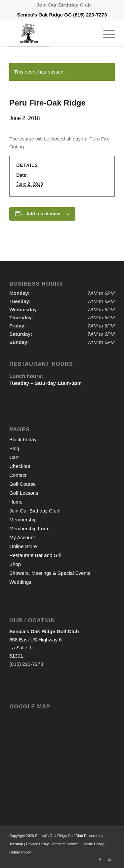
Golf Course (22, 484)
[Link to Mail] (110, 860)
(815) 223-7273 (90, 15)
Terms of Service (65, 844)
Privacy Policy (37, 844)
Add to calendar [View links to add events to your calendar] (44, 214)
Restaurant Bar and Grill (36, 555)
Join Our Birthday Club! (35, 511)
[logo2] (51, 33)
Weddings (20, 582)
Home (16, 502)
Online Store (23, 546)
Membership (23, 520)
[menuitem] (63, 5)
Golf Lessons (24, 493)
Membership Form (29, 528)
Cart (14, 457)
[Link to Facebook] (100, 860)
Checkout (20, 466)
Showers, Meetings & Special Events (50, 573)
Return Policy (20, 852)
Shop (15, 564)
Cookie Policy (93, 844)
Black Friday (23, 439)
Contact (18, 475)
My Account (22, 537)
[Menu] (106, 33)
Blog (14, 448)
